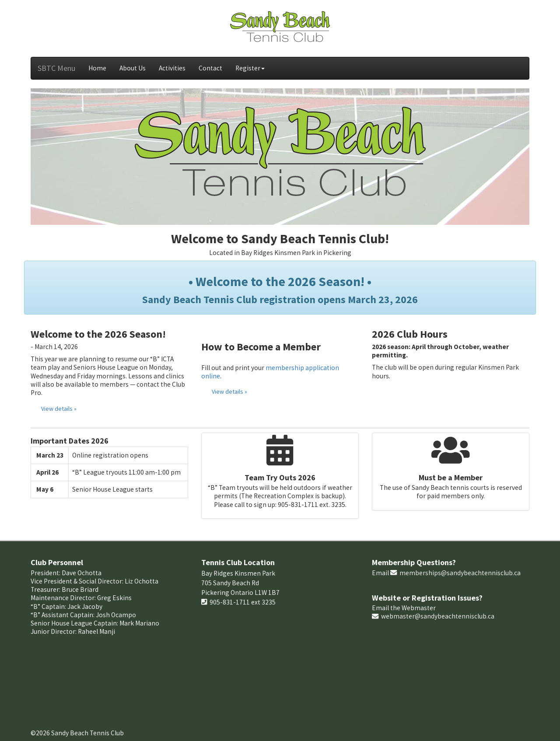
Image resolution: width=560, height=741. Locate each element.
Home (97, 68)
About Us (133, 68)
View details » (59, 409)
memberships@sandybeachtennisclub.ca (460, 573)
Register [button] (250, 68)
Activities (172, 68)
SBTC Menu (56, 68)
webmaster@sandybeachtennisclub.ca (438, 616)
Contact (210, 68)
